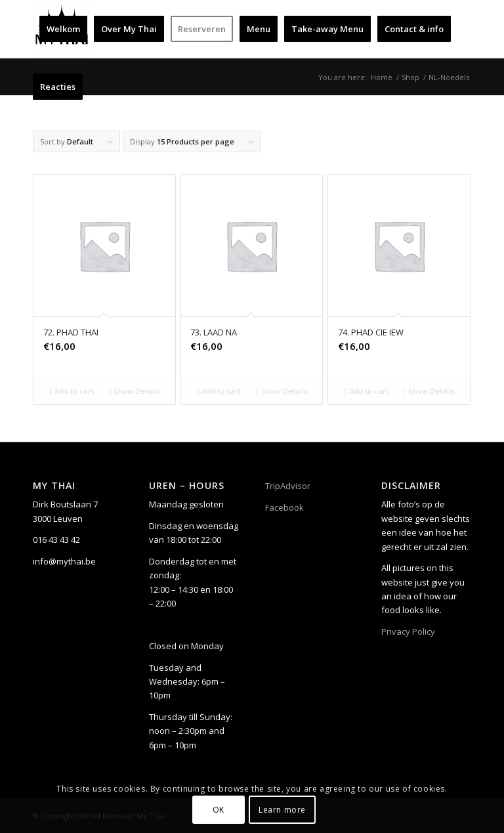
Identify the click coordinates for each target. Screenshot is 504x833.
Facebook (284, 507)
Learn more (282, 810)
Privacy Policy (408, 631)
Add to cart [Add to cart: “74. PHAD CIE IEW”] (366, 391)
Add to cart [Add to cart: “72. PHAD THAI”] (72, 391)
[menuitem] (63, 29)
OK (219, 810)
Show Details (134, 391)
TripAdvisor (288, 486)
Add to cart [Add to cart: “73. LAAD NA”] (219, 391)
